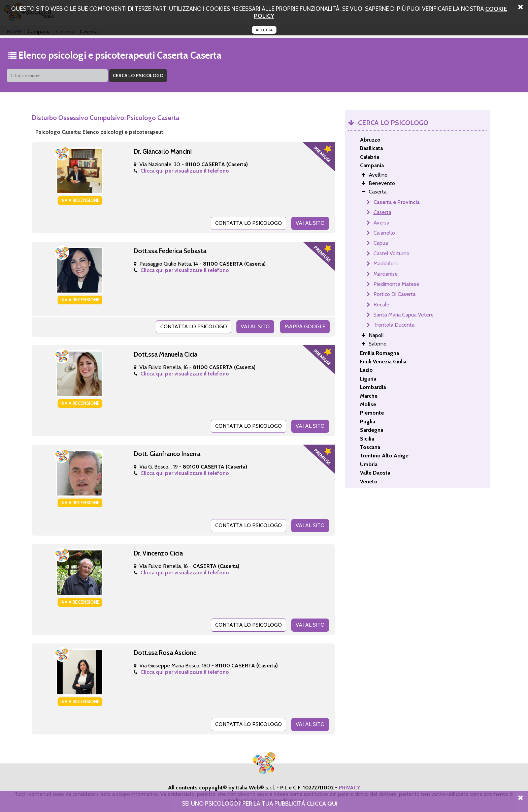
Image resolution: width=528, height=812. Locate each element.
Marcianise (386, 274)
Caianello (384, 233)
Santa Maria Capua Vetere (404, 315)
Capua (381, 243)
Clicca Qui (322, 803)
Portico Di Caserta (394, 294)
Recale (381, 305)
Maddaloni (386, 263)
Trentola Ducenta (394, 325)
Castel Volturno (391, 253)
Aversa (381, 223)
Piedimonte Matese (396, 284)
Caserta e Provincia (397, 202)
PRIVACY (350, 788)
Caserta (382, 212)
